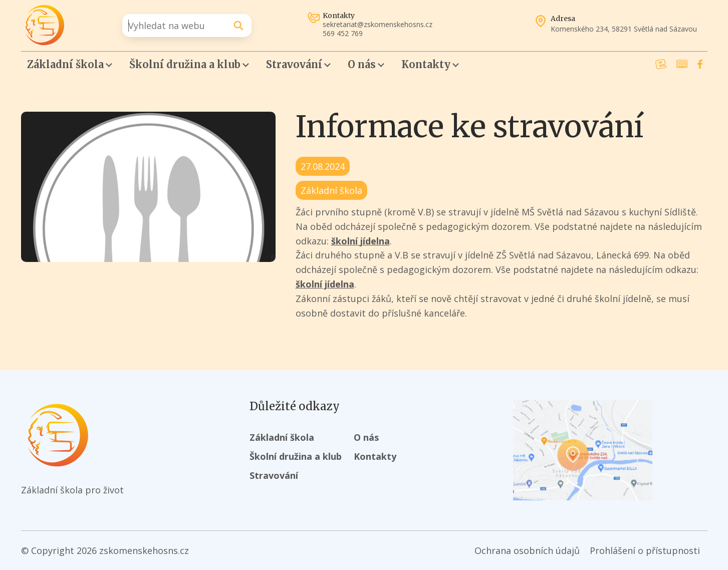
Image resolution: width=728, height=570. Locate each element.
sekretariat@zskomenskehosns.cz (378, 25)
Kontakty (426, 64)
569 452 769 (343, 34)
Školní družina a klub (185, 64)
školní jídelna (360, 241)
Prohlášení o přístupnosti (645, 550)
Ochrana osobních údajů (527, 550)
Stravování (294, 64)
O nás (362, 64)
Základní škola (65, 64)
